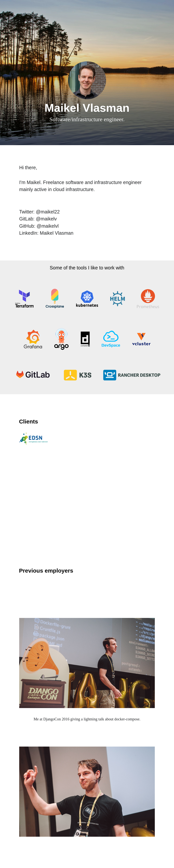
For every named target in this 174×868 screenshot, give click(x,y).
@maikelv (46, 219)
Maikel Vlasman (56, 233)
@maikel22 (48, 212)
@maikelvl (48, 226)
